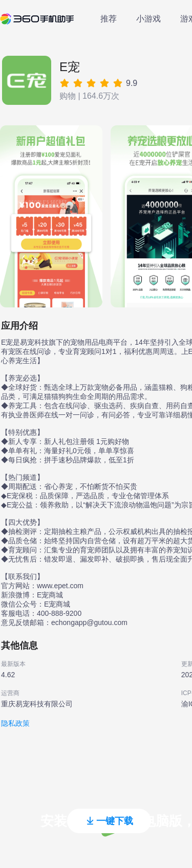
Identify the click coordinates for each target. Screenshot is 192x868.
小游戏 (148, 19)
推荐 (109, 19)
